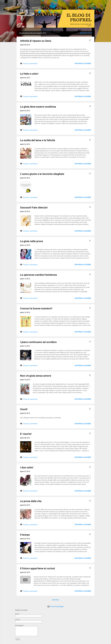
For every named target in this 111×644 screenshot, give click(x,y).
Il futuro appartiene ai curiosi (37, 568)
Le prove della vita (31, 501)
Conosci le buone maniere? (36, 308)
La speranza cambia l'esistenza (38, 275)
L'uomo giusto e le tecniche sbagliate (42, 174)
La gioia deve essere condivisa (38, 107)
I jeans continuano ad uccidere (38, 342)
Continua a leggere (83, 63)
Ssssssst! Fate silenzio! (34, 208)
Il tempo (25, 535)
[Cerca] (93, 5)
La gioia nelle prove (32, 241)
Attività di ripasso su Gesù (36, 41)
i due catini (27, 467)
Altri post (56, 600)
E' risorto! (26, 434)
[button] (90, 41)
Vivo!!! (24, 409)
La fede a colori (29, 74)
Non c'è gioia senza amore (36, 376)
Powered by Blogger (56, 606)
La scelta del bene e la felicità (38, 140)
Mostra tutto (86, 33)
